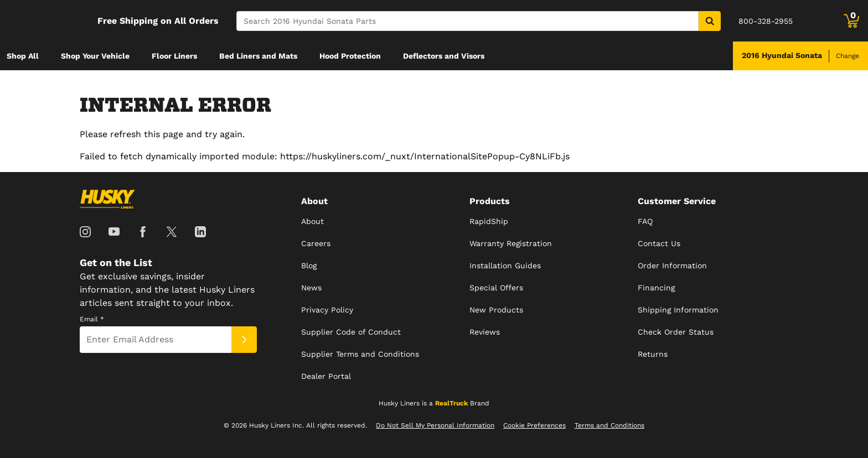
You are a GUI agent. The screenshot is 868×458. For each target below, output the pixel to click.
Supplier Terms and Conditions (360, 354)
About (312, 221)
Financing (656, 288)
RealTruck (451, 403)
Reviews (485, 332)
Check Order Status (676, 332)
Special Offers (496, 288)
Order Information (672, 266)
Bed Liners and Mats (258, 56)
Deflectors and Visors (444, 56)
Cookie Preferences (534, 425)
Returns (653, 354)
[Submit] (244, 340)
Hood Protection (350, 56)
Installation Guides (505, 266)
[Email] (156, 340)
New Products (496, 310)
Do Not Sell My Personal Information (435, 425)
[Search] (467, 21)
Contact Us (659, 243)
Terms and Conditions (609, 425)
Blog (309, 266)
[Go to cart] (851, 21)
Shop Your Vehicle (95, 56)
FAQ (645, 221)
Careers (316, 243)
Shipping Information (678, 310)
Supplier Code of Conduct (351, 332)
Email (92, 319)
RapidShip (489, 221)
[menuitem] (23, 56)
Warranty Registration (511, 243)
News (311, 288)
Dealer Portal (326, 376)
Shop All (23, 56)
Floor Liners (174, 56)
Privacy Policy (327, 310)
